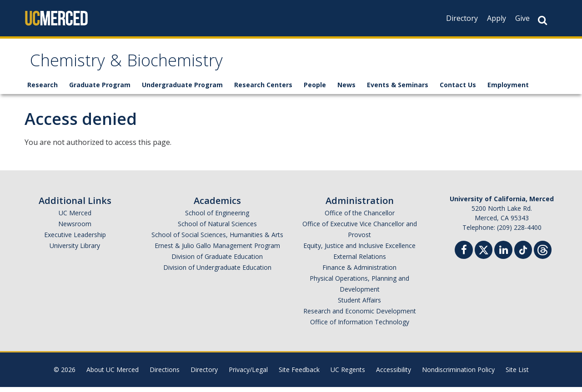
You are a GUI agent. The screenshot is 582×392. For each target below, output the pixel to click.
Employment (508, 90)
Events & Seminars (398, 90)
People (315, 90)
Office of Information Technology (360, 327)
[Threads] (543, 254)
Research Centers (263, 90)
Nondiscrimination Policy (458, 375)
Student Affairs (359, 305)
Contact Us (458, 90)
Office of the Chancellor (360, 218)
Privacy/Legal (248, 375)
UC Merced (75, 218)
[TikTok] (523, 254)
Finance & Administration (359, 272)
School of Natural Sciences (217, 229)
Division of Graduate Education (217, 261)
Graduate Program (100, 90)
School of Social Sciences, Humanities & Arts (217, 240)
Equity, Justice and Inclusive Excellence (359, 251)
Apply (497, 18)
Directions (165, 375)
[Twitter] (484, 254)
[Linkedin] (503, 256)
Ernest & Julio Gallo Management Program (217, 251)
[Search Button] (542, 20)
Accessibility (394, 375)
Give (522, 18)
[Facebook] (464, 256)
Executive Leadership (75, 240)
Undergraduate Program (182, 90)
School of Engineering (217, 218)
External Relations (360, 261)
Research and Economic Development (360, 316)
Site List (517, 375)
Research (43, 90)
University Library (75, 251)
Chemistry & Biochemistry (145, 65)
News (346, 90)
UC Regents (348, 375)
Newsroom (75, 229)
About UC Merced (113, 375)
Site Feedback (299, 375)
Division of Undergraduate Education (217, 272)
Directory (462, 18)
